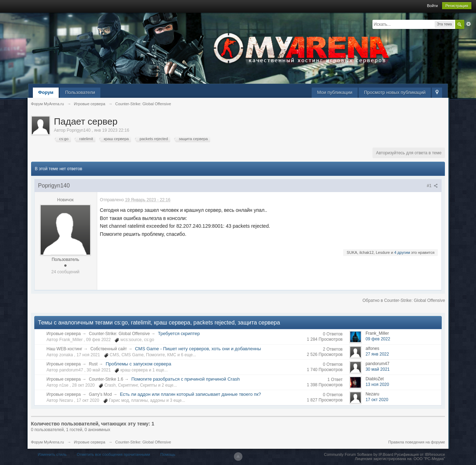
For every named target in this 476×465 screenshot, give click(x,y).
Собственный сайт (109, 349)
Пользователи (80, 92)
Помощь (168, 454)
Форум (46, 92)
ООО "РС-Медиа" (429, 459)
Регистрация (457, 6)
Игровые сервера (64, 334)
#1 (433, 186)
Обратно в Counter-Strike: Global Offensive (404, 300)
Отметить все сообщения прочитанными (113, 454)
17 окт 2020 (377, 400)
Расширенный (469, 24)
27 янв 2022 (377, 354)
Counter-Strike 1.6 (106, 379)
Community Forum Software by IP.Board (359, 454)
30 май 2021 (377, 369)
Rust (93, 364)
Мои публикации (335, 92)
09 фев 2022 (378, 339)
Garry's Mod (100, 394)
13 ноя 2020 (377, 384)
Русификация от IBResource (419, 454)
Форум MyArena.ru (48, 442)
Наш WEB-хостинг (64, 349)
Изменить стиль (52, 454)
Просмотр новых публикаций (395, 92)
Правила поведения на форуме (417, 442)
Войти (432, 6)
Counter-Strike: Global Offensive (119, 334)
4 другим (402, 252)
